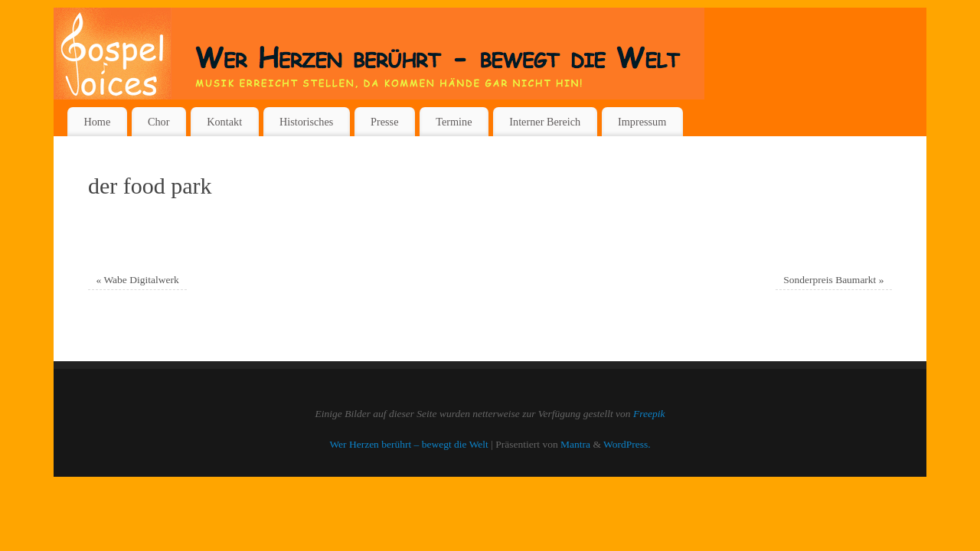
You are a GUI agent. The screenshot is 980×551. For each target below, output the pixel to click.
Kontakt (224, 122)
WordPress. (627, 444)
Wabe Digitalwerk (138, 280)
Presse (384, 122)
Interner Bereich (545, 122)
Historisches (306, 122)
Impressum (642, 122)
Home (97, 122)
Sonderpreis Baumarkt (833, 280)
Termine (454, 122)
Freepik (649, 414)
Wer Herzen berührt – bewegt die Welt (409, 444)
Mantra (575, 444)
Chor (159, 122)
